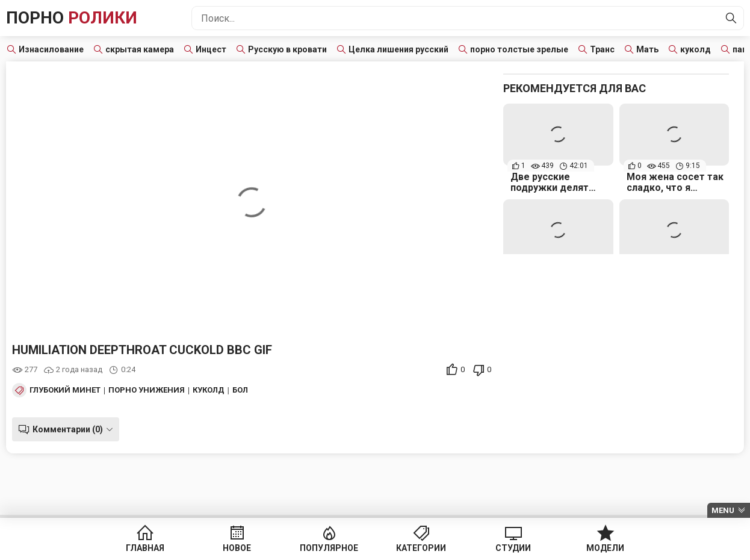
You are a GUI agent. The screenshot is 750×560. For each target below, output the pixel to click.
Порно (72, 18)
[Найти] (731, 18)
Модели (605, 548)
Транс (602, 49)
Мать (647, 49)
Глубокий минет (65, 390)
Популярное (329, 548)
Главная (145, 548)
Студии (513, 548)
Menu (723, 510)
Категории (421, 548)
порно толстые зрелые (519, 49)
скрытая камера (140, 49)
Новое (237, 548)
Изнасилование (51, 49)
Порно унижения (147, 390)
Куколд (209, 390)
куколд (696, 49)
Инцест (211, 49)
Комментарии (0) (68, 429)
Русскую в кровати (287, 49)
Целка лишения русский (398, 49)
